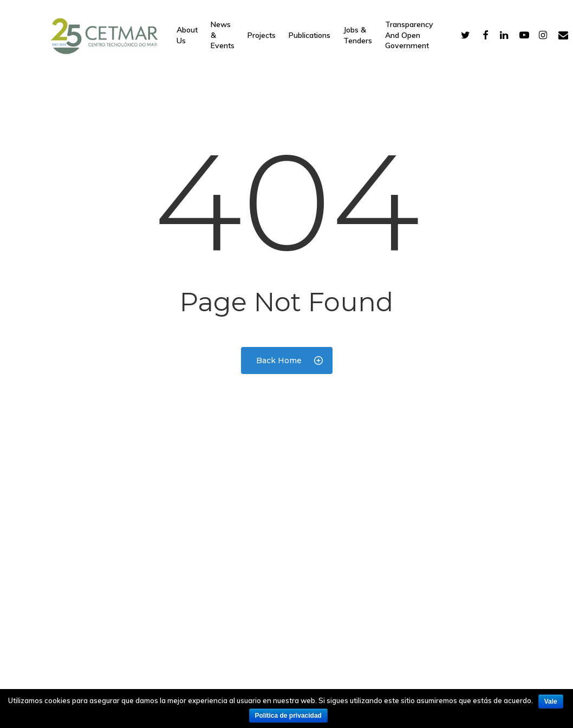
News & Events (223, 35)
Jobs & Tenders (358, 35)
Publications (310, 35)
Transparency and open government (409, 35)
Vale (551, 701)
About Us (187, 35)
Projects (262, 35)
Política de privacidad (288, 716)
